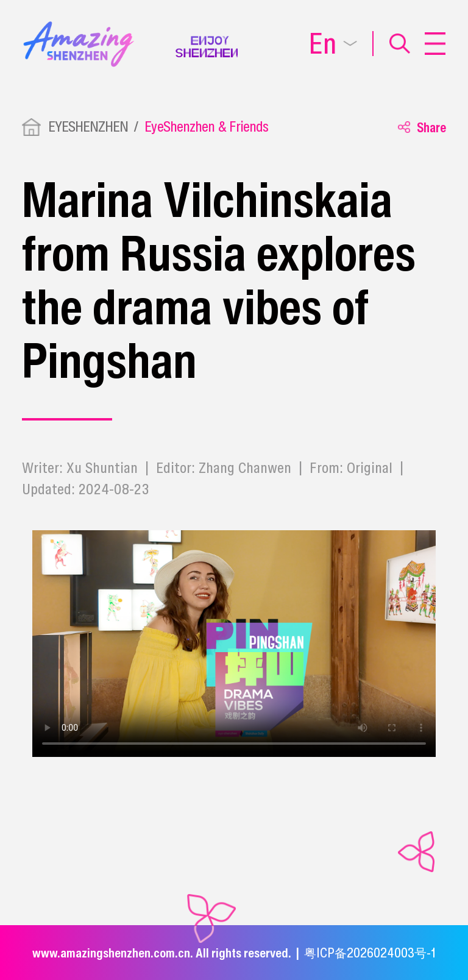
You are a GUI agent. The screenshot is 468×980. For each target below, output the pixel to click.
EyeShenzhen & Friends (206, 126)
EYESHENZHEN (88, 126)
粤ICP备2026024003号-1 (370, 953)
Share (422, 127)
